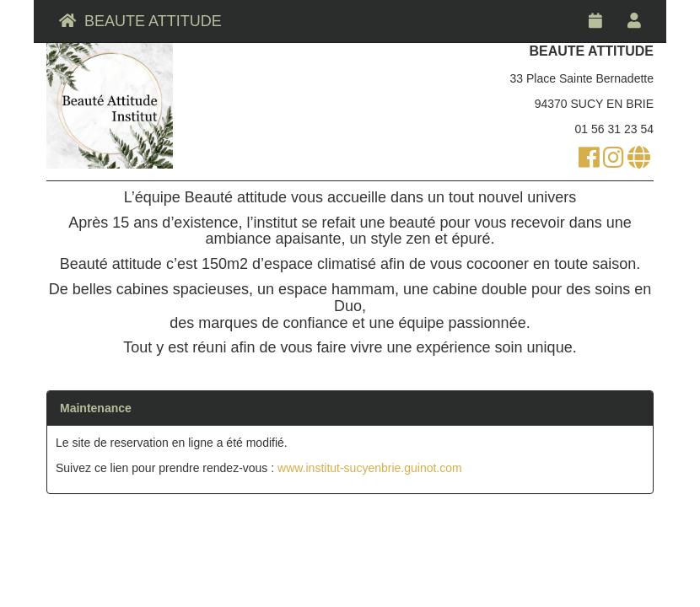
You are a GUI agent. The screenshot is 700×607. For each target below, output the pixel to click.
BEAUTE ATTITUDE (140, 21)
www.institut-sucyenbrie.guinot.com (370, 468)
